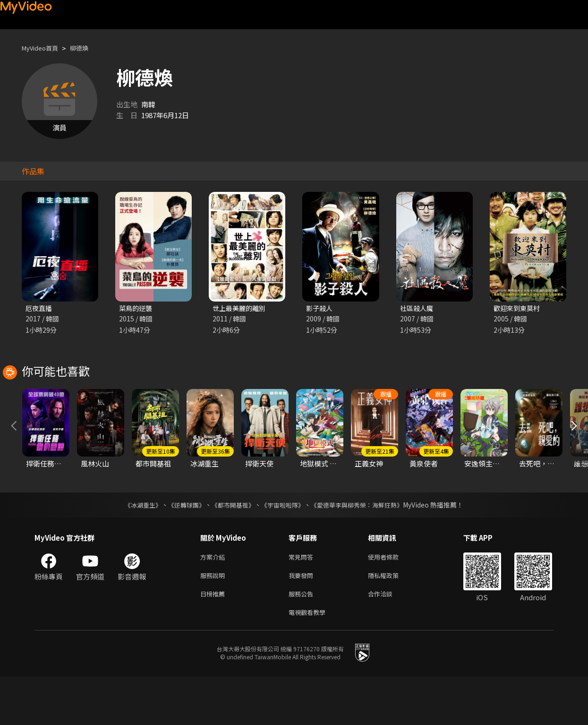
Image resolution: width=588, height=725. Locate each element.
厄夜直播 (40, 308)
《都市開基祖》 (231, 547)
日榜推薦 (214, 640)
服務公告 (303, 640)
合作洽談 (388, 640)
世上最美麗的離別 (241, 308)
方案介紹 (214, 600)
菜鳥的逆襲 (137, 308)
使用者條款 (391, 600)
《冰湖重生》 (135, 547)
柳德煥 (87, 48)
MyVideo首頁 (43, 48)
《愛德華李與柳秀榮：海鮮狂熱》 (363, 547)
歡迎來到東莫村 (518, 308)
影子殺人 (320, 308)
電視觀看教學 (310, 660)
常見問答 (303, 600)
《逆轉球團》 (181, 547)
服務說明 (214, 620)
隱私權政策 (391, 620)
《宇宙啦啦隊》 (284, 547)
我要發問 (303, 620)
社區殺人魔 (418, 308)
